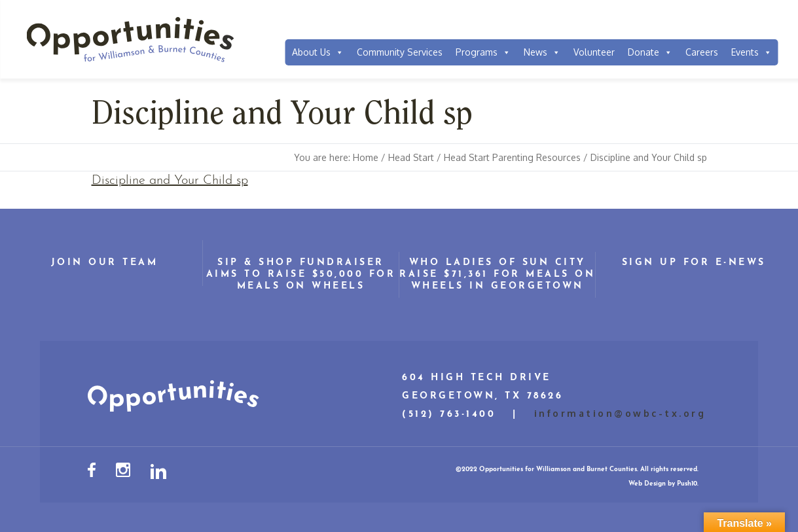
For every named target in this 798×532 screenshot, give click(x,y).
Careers (702, 52)
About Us (318, 52)
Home (366, 157)
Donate (650, 52)
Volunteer (594, 52)
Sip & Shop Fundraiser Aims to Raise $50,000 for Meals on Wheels (301, 275)
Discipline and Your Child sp (170, 181)
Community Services (400, 52)
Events (752, 52)
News (542, 52)
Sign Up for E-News (694, 263)
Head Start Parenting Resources (512, 157)
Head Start (411, 157)
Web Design (647, 484)
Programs (483, 52)
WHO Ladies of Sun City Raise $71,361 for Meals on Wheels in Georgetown (497, 275)
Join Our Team (105, 263)
